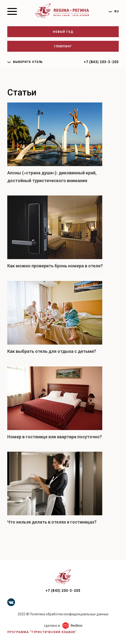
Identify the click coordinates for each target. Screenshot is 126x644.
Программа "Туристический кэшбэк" (42, 632)
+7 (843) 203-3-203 (101, 62)
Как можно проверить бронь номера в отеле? (55, 266)
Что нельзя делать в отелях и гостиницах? (52, 522)
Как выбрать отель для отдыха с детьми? (52, 351)
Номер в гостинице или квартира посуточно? (55, 437)
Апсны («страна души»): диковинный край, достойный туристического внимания (52, 177)
